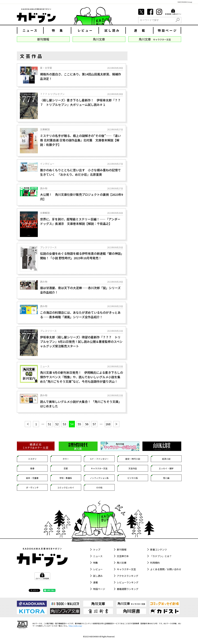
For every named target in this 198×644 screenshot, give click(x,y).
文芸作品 (133, 468)
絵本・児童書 (32, 478)
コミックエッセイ (66, 488)
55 (79, 424)
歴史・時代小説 (133, 459)
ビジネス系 (133, 478)
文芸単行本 (123, 556)
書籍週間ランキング (128, 589)
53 (64, 424)
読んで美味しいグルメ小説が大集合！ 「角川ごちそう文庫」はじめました (81, 404)
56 (87, 424)
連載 (95, 582)
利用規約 (155, 563)
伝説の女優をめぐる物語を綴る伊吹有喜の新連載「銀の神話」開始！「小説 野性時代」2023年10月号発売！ (81, 256)
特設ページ (168, 30)
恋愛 (66, 468)
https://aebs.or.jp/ (75, 626)
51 (49, 424)
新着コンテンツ (159, 549)
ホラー (66, 459)
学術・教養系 (66, 478)
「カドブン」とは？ (161, 556)
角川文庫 (122, 563)
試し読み (112, 30)
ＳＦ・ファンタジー (99, 459)
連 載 (140, 30)
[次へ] (116, 424)
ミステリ (32, 459)
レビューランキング (128, 582)
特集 (95, 563)
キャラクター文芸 (99, 468)
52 (57, 424)
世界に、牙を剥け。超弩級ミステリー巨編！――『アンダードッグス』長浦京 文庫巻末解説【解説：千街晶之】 (80, 221)
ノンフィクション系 (99, 478)
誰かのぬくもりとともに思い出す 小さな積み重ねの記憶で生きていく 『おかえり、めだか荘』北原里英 (80, 172)
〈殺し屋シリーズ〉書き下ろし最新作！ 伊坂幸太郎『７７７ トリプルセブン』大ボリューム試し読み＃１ (80, 102)
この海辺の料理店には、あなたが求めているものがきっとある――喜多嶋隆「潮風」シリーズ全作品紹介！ (80, 315)
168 (108, 424)
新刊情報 (122, 549)
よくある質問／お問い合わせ (166, 569)
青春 (32, 468)
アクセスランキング (128, 576)
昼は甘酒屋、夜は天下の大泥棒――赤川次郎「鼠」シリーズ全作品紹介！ (80, 290)
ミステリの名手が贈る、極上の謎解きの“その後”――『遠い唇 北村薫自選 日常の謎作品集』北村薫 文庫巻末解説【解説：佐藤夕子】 (80, 140)
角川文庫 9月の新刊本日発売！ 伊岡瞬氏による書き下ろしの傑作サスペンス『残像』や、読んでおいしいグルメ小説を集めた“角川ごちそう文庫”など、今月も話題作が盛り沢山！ (82, 377)
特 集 (58, 30)
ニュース (30, 30)
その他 (99, 488)
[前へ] (28, 424)
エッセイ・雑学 (166, 468)
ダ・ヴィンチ (32, 488)
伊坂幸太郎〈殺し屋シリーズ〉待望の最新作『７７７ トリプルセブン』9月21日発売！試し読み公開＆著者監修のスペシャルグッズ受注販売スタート (81, 342)
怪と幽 (166, 478)
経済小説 (166, 459)
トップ (97, 549)
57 (94, 424)
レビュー (85, 30)
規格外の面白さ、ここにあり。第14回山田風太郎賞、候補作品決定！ (81, 76)
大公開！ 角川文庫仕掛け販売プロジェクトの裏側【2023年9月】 (82, 197)
